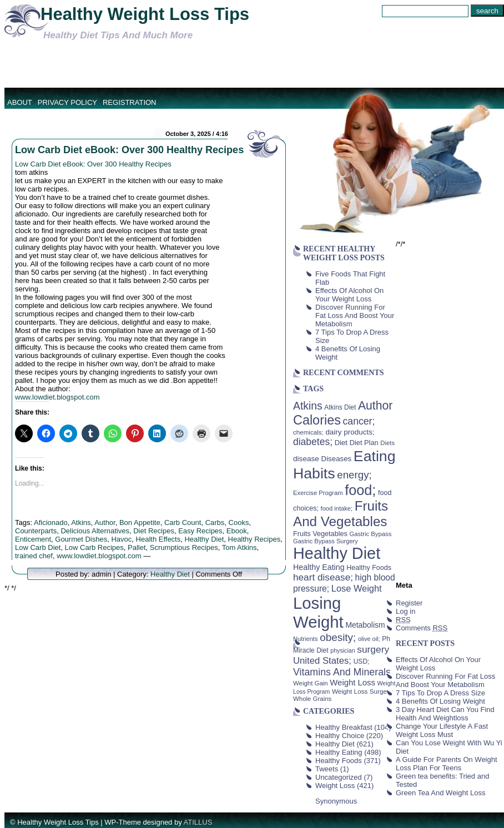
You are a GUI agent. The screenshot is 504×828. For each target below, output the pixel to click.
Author (105, 522)
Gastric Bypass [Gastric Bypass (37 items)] (371, 534)
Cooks (239, 522)
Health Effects (158, 539)
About (20, 102)
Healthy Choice (340, 736)
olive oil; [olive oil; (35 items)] (369, 639)
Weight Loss (335, 786)
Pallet (137, 547)
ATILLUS (198, 822)
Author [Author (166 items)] (376, 406)
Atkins (81, 522)
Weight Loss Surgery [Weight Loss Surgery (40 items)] (362, 691)
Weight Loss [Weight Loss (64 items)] (352, 683)
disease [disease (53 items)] (306, 459)
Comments (422, 628)
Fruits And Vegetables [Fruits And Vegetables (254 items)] (341, 514)
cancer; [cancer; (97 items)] (359, 421)
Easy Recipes (200, 531)
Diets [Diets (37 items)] (387, 443)
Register (409, 603)
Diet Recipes (154, 531)
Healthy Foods (339, 761)
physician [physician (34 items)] (342, 650)
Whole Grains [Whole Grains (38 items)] (312, 699)
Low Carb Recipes (94, 547)
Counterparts (36, 531)
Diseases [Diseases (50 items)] (337, 459)
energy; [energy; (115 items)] (354, 475)
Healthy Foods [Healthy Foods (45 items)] (369, 568)
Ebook (237, 531)
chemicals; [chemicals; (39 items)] (308, 432)
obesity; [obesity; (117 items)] (338, 637)
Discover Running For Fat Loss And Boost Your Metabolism (355, 315)
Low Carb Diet (38, 547)
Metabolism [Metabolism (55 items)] (365, 625)
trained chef (34, 556)
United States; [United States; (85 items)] (322, 661)
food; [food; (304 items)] (360, 490)
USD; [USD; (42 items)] (362, 662)
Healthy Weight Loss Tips (145, 14)
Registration (130, 102)
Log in (405, 611)
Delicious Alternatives (95, 531)
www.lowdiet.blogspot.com (57, 397)
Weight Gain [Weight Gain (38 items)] (311, 683)
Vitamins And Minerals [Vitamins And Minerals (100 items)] (342, 672)
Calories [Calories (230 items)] (317, 420)
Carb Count (183, 522)
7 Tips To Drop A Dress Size (440, 693)
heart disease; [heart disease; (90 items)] (323, 577)
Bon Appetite (140, 522)
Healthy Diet (204, 539)
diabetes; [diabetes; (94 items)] (313, 442)
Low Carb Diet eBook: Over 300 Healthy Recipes (129, 150)
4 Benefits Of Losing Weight (440, 701)
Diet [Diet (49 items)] (341, 443)
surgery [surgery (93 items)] (373, 649)
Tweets (327, 769)
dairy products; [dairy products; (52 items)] (350, 432)
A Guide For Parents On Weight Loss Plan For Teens (447, 764)
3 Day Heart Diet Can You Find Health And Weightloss (445, 714)
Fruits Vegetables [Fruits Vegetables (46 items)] (320, 534)
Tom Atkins (240, 547)
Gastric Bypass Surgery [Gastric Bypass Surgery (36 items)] (326, 541)
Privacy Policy (67, 102)
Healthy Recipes (254, 539)
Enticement (33, 539)
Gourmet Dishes (81, 539)
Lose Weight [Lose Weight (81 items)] (357, 588)
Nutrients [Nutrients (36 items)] (306, 639)
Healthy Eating (339, 752)
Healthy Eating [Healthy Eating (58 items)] (319, 567)
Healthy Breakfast (344, 727)
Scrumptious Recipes (184, 547)
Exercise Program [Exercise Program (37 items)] (318, 493)
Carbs (215, 522)
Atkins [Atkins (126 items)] (308, 406)
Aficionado (51, 522)
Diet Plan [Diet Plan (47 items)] (364, 443)
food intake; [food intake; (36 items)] (337, 508)
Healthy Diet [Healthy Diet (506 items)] (337, 553)
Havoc (121, 539)
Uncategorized (339, 777)
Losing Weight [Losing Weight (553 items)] (318, 612)
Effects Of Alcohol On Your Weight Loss (349, 295)
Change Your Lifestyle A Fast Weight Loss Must (442, 730)
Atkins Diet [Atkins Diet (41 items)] (340, 407)
